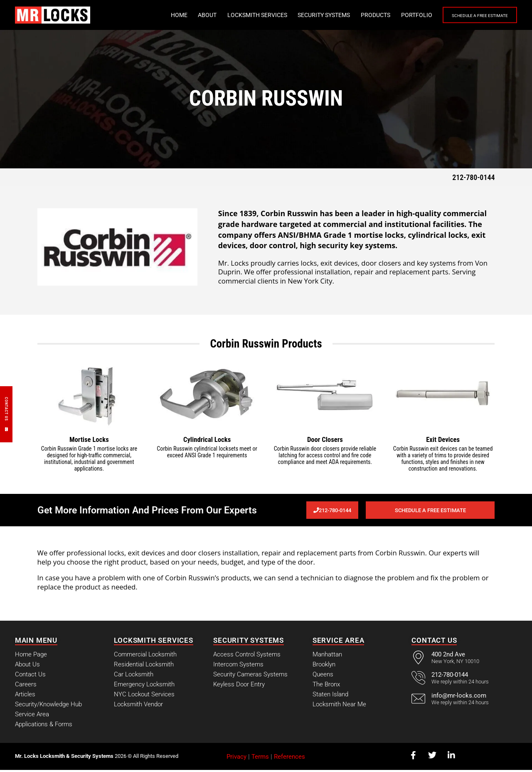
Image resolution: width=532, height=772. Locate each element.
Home (159, 15)
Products (355, 15)
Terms (260, 758)
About (187, 15)
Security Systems (303, 15)
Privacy (236, 758)
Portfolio (396, 15)
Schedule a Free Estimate (470, 15)
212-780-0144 (473, 177)
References (289, 758)
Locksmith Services (237, 15)
